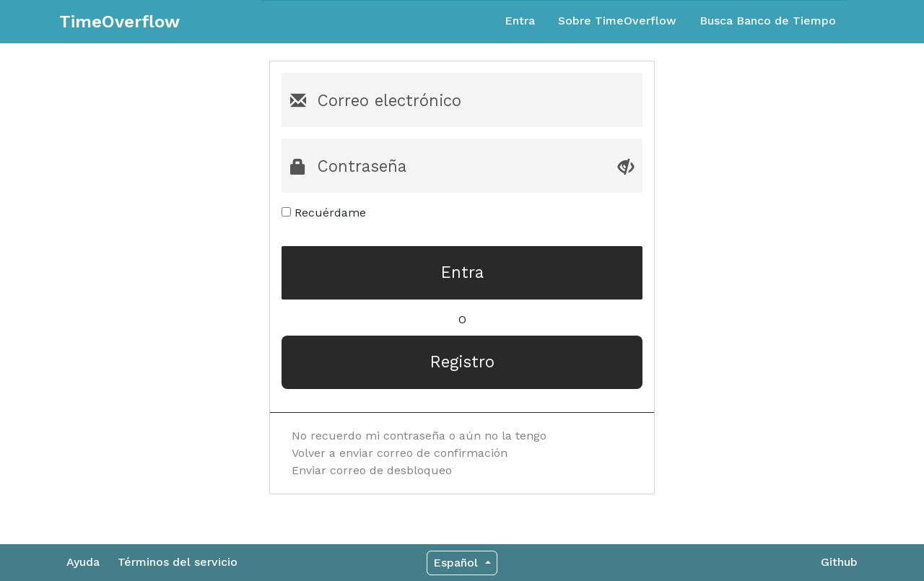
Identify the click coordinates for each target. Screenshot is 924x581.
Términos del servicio (178, 562)
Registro (462, 362)
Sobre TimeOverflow (617, 21)
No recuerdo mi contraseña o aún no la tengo (419, 436)
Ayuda (83, 562)
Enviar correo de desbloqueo (372, 470)
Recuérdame (324, 213)
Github (839, 562)
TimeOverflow (119, 22)
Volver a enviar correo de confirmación (400, 453)
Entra (520, 21)
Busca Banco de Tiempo (768, 21)
